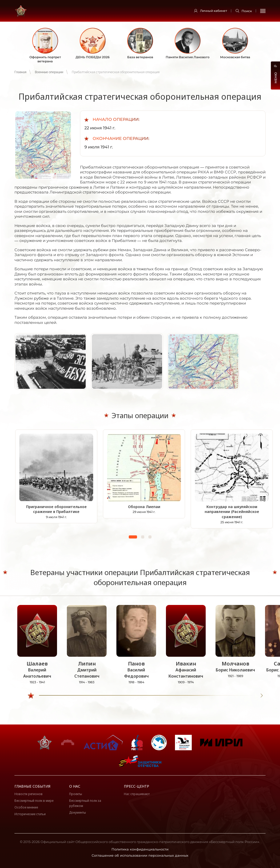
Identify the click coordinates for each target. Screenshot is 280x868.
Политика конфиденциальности (140, 849)
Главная (20, 72)
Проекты (76, 794)
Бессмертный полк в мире (34, 801)
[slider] (31, 696)
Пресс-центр (137, 786)
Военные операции (49, 72)
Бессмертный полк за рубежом (85, 803)
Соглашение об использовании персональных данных (140, 855)
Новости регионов (29, 794)
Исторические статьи (30, 814)
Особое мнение (26, 807)
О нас (75, 786)
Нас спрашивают (137, 794)
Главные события (32, 786)
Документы (78, 812)
